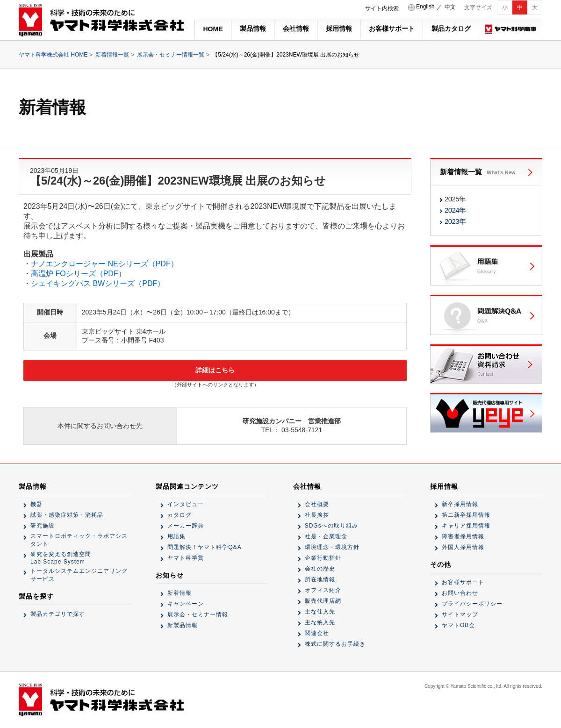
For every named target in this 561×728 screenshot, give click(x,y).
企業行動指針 (323, 558)
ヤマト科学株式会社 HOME (53, 55)
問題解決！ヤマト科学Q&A (204, 547)
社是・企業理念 (326, 536)
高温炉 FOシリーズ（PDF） (78, 274)
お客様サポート (392, 29)
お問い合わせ (460, 593)
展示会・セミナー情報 (198, 614)
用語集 (176, 536)
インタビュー (186, 504)
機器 (36, 504)
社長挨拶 (317, 515)
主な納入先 (320, 622)
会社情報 (296, 29)
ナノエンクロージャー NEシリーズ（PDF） (104, 264)
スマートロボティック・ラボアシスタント (79, 540)
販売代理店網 (323, 601)
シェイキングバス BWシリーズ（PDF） (98, 283)
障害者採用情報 (463, 536)
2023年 (455, 221)
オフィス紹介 (323, 590)
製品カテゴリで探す (58, 614)
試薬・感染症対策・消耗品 (67, 515)
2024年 (455, 210)
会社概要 (317, 504)
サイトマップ (460, 614)
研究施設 (43, 526)
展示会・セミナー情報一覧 (171, 55)
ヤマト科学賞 (186, 558)
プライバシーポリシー (472, 604)
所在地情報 (320, 579)
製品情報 (253, 29)
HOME (213, 29)
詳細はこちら (215, 370)
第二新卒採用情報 (466, 515)
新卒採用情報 (460, 504)
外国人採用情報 (463, 547)
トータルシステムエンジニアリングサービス (79, 575)
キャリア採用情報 (466, 526)
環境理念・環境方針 (332, 547)
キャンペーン (186, 604)
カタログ (180, 515)
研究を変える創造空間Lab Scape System (61, 558)
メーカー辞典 (186, 526)
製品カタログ (451, 29)
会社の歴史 (320, 569)
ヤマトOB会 (458, 625)
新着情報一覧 (112, 55)
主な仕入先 (320, 612)
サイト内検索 (382, 8)
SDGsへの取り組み (331, 526)
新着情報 (180, 593)
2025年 (455, 199)
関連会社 (317, 633)
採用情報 (339, 29)
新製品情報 (183, 625)
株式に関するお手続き (335, 644)
